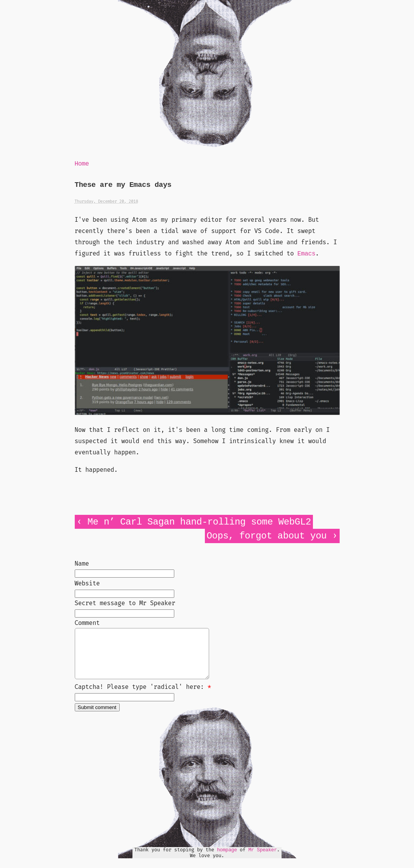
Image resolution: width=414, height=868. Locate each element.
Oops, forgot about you (267, 536)
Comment (87, 623)
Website (87, 583)
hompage (227, 859)
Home (82, 164)
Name (82, 563)
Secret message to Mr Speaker (125, 603)
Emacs (306, 254)
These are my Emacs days (123, 185)
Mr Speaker (263, 859)
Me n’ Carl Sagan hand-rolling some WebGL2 (199, 522)
